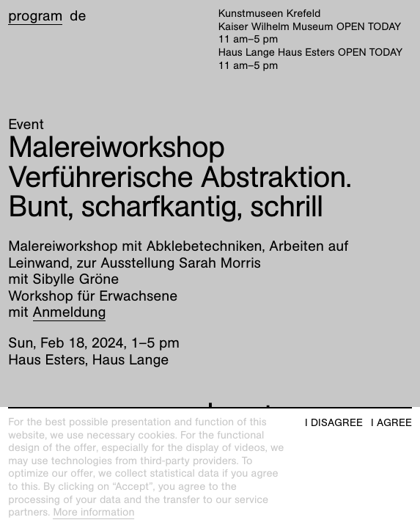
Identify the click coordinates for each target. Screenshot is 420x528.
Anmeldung (70, 312)
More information (93, 513)
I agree (391, 423)
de (78, 16)
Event (26, 125)
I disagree (334, 423)
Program (35, 16)
